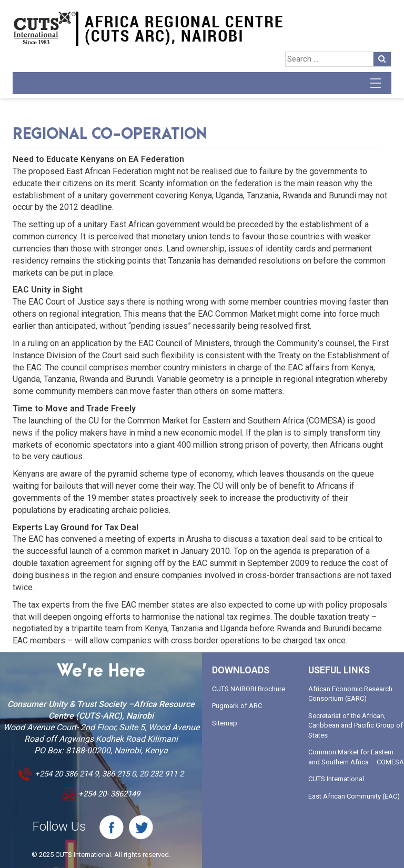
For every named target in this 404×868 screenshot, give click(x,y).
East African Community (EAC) (354, 796)
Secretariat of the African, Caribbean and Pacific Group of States (356, 725)
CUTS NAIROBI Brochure (249, 689)
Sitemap (225, 723)
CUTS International (336, 779)
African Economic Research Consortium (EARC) (350, 694)
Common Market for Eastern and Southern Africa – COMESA (356, 757)
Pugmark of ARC (237, 706)
